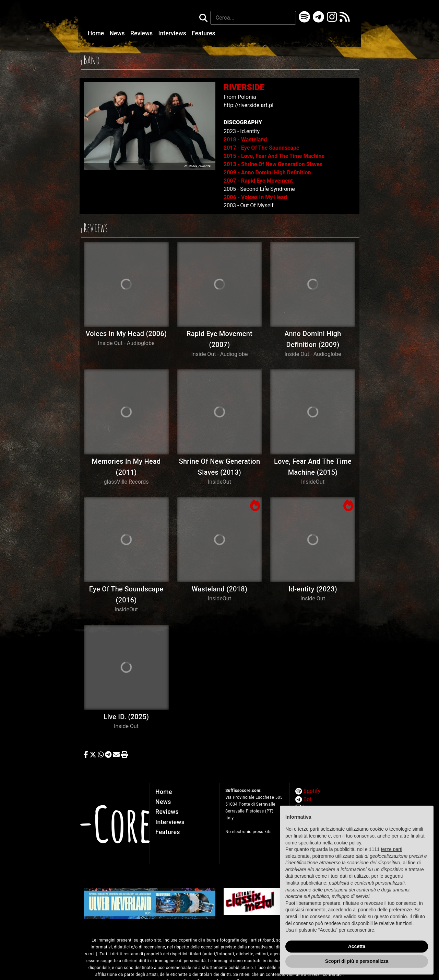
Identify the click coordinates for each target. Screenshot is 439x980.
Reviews (142, 33)
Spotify (312, 791)
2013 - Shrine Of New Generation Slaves (273, 164)
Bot (307, 799)
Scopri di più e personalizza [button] (357, 961)
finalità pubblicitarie (306, 883)
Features (204, 33)
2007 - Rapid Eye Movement (258, 181)
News (118, 33)
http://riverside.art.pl (248, 105)
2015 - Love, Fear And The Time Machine (274, 156)
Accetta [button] (357, 946)
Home (97, 33)
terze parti (392, 849)
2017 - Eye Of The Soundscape (262, 148)
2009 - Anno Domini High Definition (267, 172)
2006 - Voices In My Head (255, 197)
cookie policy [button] (348, 843)
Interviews (173, 33)
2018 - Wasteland (245, 140)
